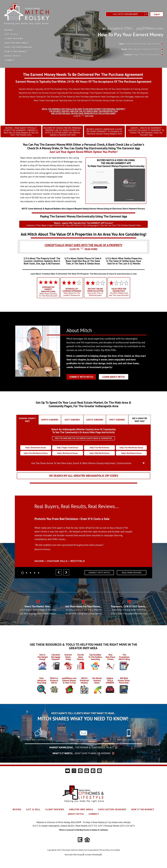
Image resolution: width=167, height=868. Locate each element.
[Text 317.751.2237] (38, 764)
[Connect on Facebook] (93, 799)
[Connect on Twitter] (99, 799)
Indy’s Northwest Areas (68, 456)
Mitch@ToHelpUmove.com (84, 768)
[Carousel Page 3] (31, 576)
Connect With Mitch (81, 380)
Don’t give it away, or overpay (82, 782)
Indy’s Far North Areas (100, 451)
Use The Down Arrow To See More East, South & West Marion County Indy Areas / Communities (81, 466)
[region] (83, 541)
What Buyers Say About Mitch (140, 49)
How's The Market (16, 52)
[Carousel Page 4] (35, 576)
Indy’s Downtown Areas (36, 451)
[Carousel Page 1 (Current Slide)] (22, 576)
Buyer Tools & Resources (142, 55)
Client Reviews (14, 39)
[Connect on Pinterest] (87, 799)
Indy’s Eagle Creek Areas (68, 451)
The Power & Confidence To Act (82, 776)
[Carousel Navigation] (62, 576)
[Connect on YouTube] (68, 799)
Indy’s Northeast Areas (131, 456)
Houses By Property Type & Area (139, 44)
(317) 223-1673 (127, 854)
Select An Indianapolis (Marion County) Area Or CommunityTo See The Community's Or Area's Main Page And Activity (84, 434)
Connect (10, 60)
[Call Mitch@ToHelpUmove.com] (83, 764)
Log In (157, 14)
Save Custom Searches (19, 47)
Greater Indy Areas (16, 43)
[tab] (83, 112)
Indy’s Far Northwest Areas (36, 456)
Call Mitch (125, 14)
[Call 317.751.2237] (129, 764)
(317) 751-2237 (95, 854)
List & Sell (12, 34)
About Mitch (12, 56)
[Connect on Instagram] (74, 799)
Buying (9, 30)
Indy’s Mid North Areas (99, 456)
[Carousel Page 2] (26, 576)
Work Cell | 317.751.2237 (129, 768)
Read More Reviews (132, 576)
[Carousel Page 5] (39, 576)
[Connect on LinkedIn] (80, 799)
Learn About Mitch (114, 380)
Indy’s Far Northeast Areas (131, 451)
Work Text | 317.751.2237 (38, 768)
